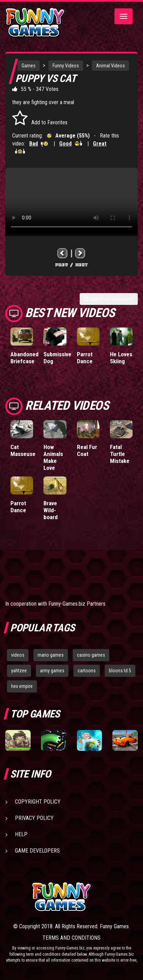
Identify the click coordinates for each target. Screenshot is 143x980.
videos (18, 655)
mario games (51, 655)
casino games (91, 655)
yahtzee (19, 671)
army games (52, 671)
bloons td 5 (120, 671)
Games (29, 66)
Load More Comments (109, 299)
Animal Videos (110, 66)
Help (21, 834)
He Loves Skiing (121, 358)
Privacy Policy (34, 818)
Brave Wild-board (51, 510)
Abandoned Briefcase (25, 358)
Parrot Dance (85, 358)
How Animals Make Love (53, 457)
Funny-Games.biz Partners (77, 604)
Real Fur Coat (87, 450)
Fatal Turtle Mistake (120, 454)
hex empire (22, 686)
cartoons (87, 671)
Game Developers (37, 851)
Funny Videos (66, 66)
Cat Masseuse (23, 450)
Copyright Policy (38, 802)
